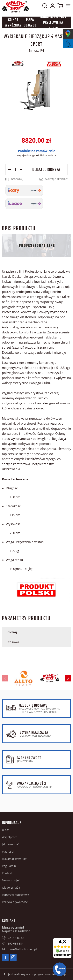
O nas (6, 830)
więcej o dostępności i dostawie (35, 155)
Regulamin (9, 866)
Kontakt (7, 873)
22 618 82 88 (16, 938)
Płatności (8, 851)
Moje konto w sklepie (52, 7)
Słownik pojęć (11, 880)
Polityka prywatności (15, 902)
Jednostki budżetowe (15, 895)
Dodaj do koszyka (46, 170)
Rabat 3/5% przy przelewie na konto (53, 22)
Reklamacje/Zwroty (14, 859)
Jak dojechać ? (11, 888)
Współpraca (10, 837)
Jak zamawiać (11, 844)
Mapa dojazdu (30, 23)
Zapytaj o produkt (56, 179)
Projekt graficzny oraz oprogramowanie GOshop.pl (37, 974)
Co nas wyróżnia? (13, 23)
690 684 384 (16, 943)
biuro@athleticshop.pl (22, 949)
